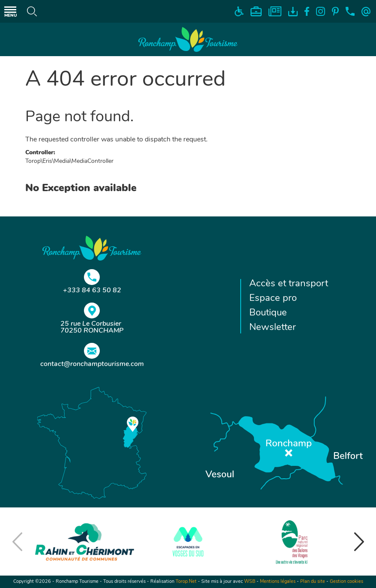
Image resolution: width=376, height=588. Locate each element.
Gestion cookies (346, 582)
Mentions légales (278, 582)
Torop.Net (186, 582)
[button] (359, 542)
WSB (250, 582)
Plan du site (313, 582)
